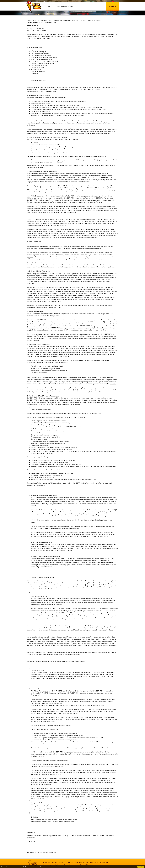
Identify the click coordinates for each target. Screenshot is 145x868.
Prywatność (73, 865)
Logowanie (112, 6)
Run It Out (105, 862)
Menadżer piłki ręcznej (83, 862)
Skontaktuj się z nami (49, 865)
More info (44, 867)
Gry (49, 6)
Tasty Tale (92, 862)
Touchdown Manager (59, 862)
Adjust (33, 841)
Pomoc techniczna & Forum (64, 6)
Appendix (30, 257)
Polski (115, 1)
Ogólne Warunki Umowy (62, 865)
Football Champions (71, 862)
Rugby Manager (48, 862)
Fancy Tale (99, 862)
